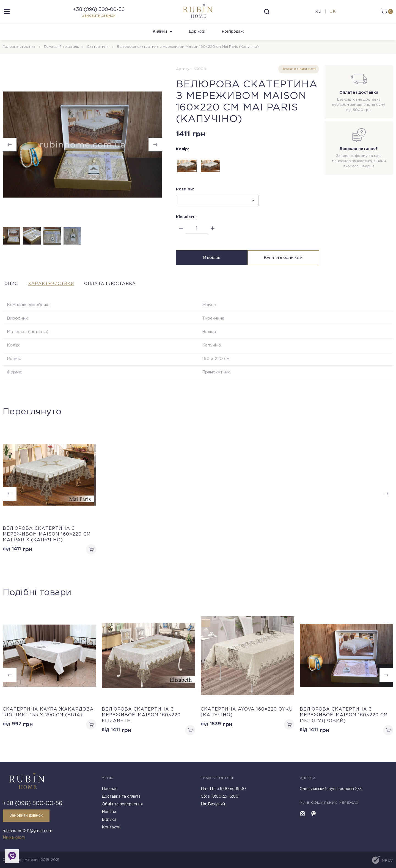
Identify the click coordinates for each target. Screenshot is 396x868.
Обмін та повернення (122, 806)
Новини (109, 814)
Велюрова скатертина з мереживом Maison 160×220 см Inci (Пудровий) (344, 723)
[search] (267, 15)
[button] (155, 152)
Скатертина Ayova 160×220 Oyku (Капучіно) (247, 720)
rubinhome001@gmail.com (28, 832)
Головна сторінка (19, 54)
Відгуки (109, 821)
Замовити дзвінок (99, 19)
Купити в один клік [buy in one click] (284, 266)
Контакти (111, 829)
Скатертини (99, 54)
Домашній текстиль (62, 54)
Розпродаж (233, 39)
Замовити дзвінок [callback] (28, 817)
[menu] (7, 15)
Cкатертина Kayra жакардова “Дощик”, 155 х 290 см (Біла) (48, 720)
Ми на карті (14, 838)
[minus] (181, 236)
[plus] (212, 236)
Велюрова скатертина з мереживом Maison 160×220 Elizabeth (141, 723)
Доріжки (197, 39)
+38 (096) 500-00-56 (99, 13)
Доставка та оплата (121, 798)
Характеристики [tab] (59, 291)
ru (317, 15)
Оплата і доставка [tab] (129, 291)
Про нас (110, 791)
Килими (162, 39)
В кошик (211, 266)
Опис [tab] (10, 291)
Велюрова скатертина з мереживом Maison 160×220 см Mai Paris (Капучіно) (47, 541)
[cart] (386, 15)
